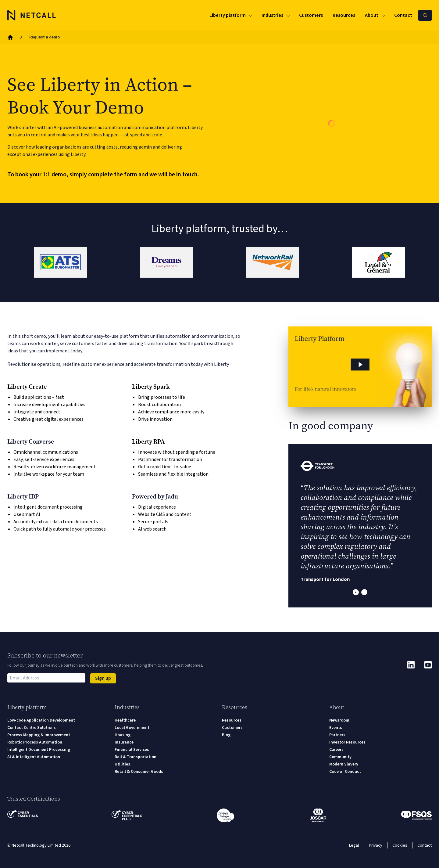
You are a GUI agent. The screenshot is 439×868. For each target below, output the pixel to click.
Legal (354, 845)
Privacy (376, 845)
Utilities (122, 764)
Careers (336, 750)
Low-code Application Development (41, 720)
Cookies (400, 845)
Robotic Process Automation (35, 742)
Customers (232, 728)
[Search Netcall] (425, 15)
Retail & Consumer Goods (139, 772)
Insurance (124, 742)
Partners (337, 735)
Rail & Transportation (136, 757)
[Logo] (32, 15)
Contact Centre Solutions (32, 728)
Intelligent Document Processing (39, 750)
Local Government (132, 728)
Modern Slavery (344, 764)
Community (340, 757)
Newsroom (339, 720)
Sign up (103, 678)
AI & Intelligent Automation (34, 757)
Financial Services (132, 750)
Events (336, 728)
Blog (226, 735)
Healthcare (125, 720)
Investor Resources (347, 742)
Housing (123, 735)
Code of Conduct (345, 772)
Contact (425, 845)
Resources (232, 720)
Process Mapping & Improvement (39, 735)
